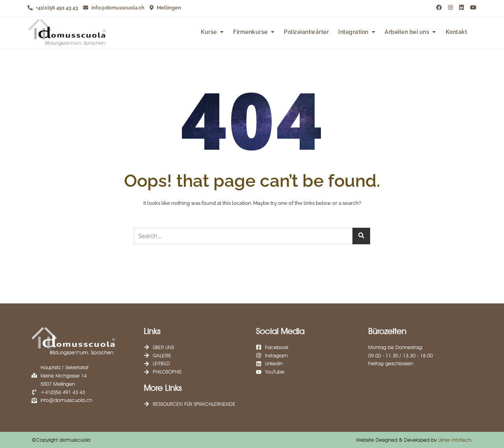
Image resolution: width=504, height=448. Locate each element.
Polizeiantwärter (306, 32)
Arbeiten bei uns (407, 32)
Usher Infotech (455, 440)
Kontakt (457, 32)
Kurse (209, 32)
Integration (353, 32)
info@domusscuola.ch (114, 8)
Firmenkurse (250, 32)
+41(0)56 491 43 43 (53, 8)
